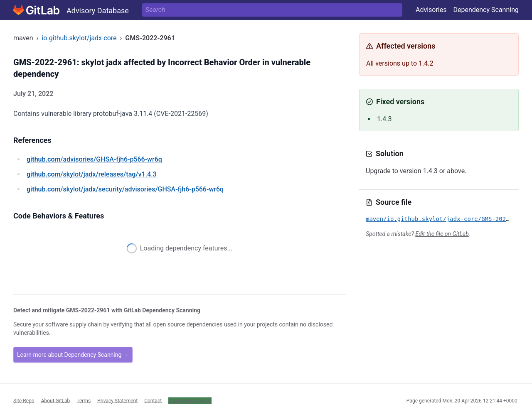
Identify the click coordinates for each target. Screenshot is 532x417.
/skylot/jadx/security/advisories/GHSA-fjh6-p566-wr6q (125, 189)
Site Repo (24, 400)
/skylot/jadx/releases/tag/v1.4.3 (92, 174)
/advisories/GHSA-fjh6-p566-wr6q (94, 159)
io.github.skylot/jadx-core (79, 38)
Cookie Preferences (190, 400)
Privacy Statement (117, 400)
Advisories (431, 10)
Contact (153, 400)
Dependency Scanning (486, 10)
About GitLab (56, 400)
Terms (84, 400)
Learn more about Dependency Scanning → (73, 355)
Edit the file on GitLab (442, 234)
